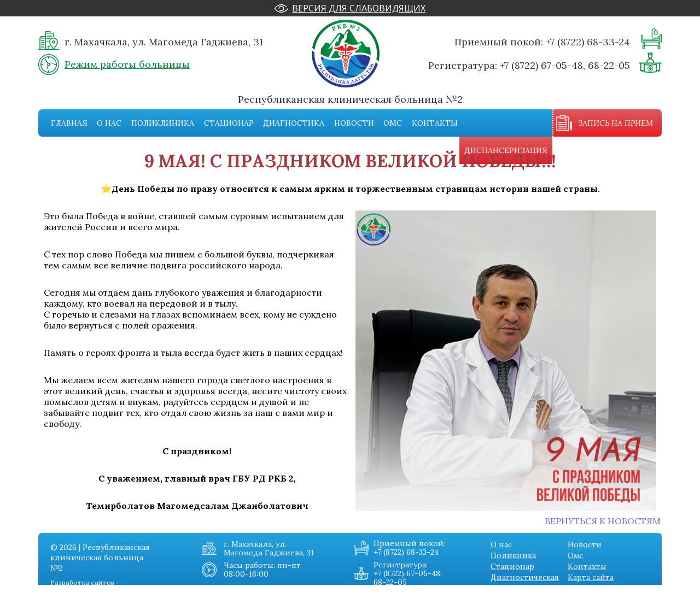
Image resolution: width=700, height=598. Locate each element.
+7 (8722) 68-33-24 (588, 42)
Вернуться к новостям (603, 521)
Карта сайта (591, 577)
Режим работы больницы (127, 64)
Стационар (229, 123)
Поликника (513, 555)
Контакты (435, 123)
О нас (109, 123)
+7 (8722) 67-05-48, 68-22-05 (565, 65)
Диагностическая (525, 577)
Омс (393, 123)
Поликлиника (163, 123)
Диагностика (294, 123)
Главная (69, 123)
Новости (354, 123)
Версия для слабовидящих (359, 8)
